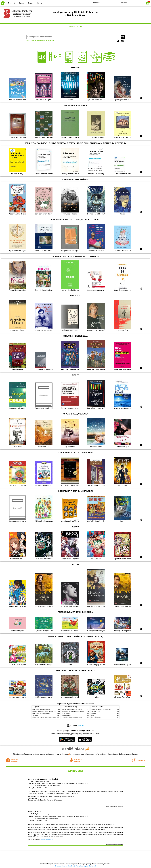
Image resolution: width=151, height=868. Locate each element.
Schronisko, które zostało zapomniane (72, 717)
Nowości (11, 3)
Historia (21, 3)
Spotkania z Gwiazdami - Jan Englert (43, 779)
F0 (130, 3)
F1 (134, 3)
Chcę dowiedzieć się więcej (65, 866)
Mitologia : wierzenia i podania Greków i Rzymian (45, 711)
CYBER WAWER (35, 812)
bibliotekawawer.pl (47, 839)
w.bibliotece (64, 754)
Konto (40, 3)
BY (116, 3)
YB (112, 3)
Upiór (92, 715)
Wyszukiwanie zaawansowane (37, 40)
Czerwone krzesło (66, 715)
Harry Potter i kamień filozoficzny (41, 709)
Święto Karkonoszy (96, 717)
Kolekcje (51, 40)
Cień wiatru (35, 715)
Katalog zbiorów (75, 26)
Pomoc (31, 3)
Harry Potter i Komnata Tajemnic (41, 713)
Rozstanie (94, 713)
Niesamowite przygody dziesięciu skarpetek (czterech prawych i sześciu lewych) (54, 717)
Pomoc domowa (66, 713)
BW (107, 3)
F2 (139, 3)
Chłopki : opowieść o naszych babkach (72, 709)
